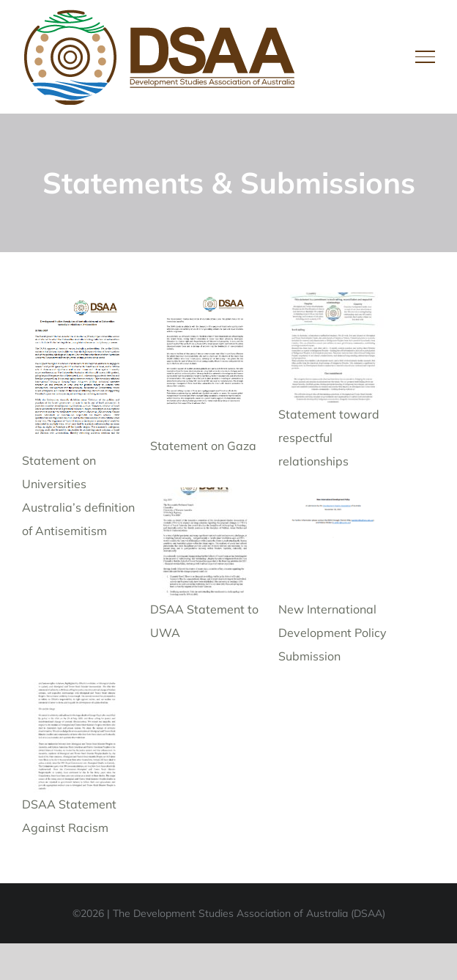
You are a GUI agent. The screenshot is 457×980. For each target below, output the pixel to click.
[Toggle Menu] (426, 56)
